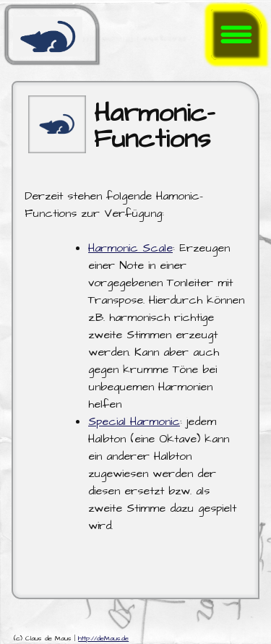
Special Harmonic (134, 421)
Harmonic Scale (130, 248)
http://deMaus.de (103, 639)
